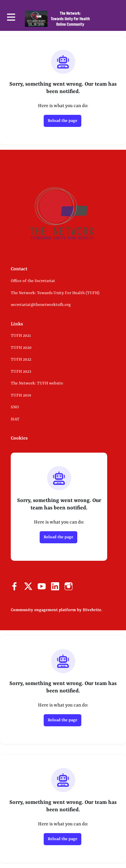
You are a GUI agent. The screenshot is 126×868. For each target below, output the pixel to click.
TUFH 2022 (21, 360)
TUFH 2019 (21, 396)
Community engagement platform (43, 610)
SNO (15, 407)
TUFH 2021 (21, 336)
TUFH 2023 (21, 372)
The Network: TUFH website (37, 383)
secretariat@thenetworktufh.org (41, 305)
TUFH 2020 (21, 348)
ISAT (15, 419)
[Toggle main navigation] (11, 19)
